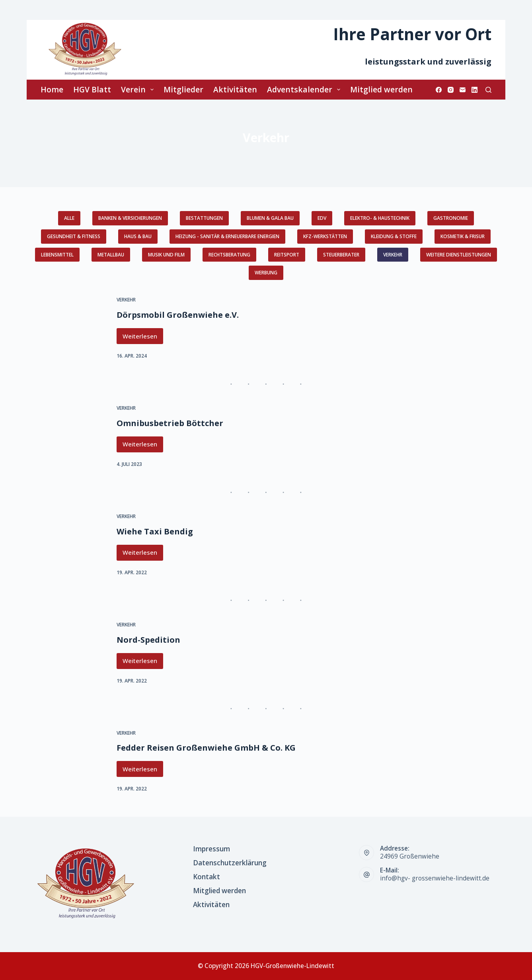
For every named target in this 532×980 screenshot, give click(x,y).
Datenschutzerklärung (230, 863)
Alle (69, 218)
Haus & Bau (138, 236)
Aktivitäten (235, 89)
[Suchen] (488, 90)
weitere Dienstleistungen (459, 255)
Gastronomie (451, 218)
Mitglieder (183, 89)
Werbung (266, 273)
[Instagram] (451, 90)
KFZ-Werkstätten (325, 236)
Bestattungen (204, 218)
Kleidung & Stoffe (394, 236)
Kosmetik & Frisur (463, 236)
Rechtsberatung (229, 255)
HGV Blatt (92, 89)
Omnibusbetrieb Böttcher (170, 423)
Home (52, 89)
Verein (139, 89)
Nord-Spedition (148, 640)
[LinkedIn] (475, 90)
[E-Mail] (463, 90)
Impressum (211, 849)
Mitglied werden (381, 89)
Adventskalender (305, 89)
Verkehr (393, 255)
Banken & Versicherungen (130, 218)
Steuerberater (341, 255)
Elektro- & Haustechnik (380, 218)
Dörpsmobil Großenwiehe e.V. (178, 315)
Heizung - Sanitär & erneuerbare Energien (227, 236)
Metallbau (111, 255)
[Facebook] (439, 90)
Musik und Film (166, 255)
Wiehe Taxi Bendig (155, 531)
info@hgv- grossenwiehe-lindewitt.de (435, 878)
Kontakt (207, 877)
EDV (322, 218)
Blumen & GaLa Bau (270, 218)
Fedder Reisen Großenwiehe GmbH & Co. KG (206, 748)
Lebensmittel (57, 255)
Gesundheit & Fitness (74, 236)
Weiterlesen (143, 338)
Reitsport (287, 255)
